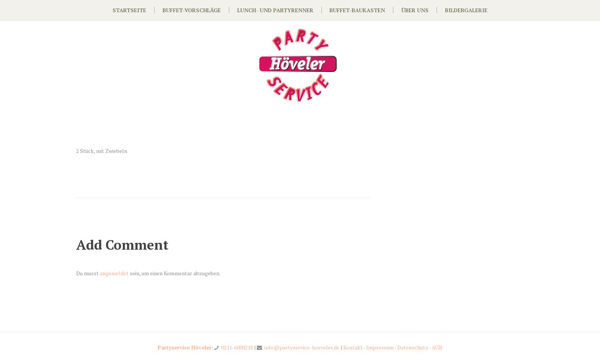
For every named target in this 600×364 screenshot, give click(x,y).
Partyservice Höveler (185, 347)
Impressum (380, 347)
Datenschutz (413, 347)
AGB (437, 347)
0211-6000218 (237, 347)
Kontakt (353, 347)
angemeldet (114, 273)
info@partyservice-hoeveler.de (302, 347)
